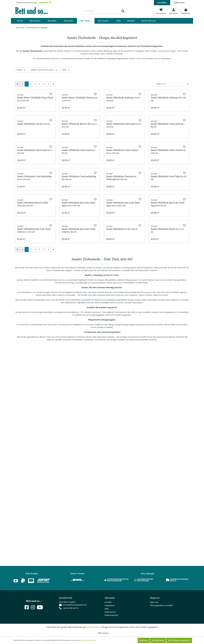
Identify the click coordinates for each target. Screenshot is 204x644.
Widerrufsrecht (111, 615)
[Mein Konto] (174, 11)
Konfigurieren (158, 640)
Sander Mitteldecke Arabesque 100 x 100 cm (123, 134)
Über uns (154, 602)
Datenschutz (110, 612)
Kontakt (179, 2)
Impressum (110, 605)
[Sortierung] (172, 84)
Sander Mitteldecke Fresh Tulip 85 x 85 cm (169, 322)
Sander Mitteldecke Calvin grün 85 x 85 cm (168, 197)
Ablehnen (144, 640)
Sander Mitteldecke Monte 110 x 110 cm (167, 447)
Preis (66, 70)
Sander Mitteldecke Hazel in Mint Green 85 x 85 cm (33, 384)
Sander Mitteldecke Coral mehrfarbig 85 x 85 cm (79, 322)
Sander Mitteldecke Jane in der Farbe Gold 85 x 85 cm (79, 447)
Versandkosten (94, 627)
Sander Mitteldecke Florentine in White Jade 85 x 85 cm (121, 322)
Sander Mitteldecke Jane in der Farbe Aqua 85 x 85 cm (168, 384)
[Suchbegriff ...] (101, 11)
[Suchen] (123, 11)
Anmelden (162, 3)
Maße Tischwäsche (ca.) (44, 70)
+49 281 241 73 (44, 3)
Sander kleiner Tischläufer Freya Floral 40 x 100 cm (35, 134)
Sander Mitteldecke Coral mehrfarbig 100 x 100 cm (34, 322)
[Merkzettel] (161, 11)
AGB (106, 609)
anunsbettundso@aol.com (75, 605)
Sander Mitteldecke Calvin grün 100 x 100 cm (124, 197)
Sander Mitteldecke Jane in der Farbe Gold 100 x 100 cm (34, 447)
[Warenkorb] (186, 11)
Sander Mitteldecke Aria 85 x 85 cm (33, 195)
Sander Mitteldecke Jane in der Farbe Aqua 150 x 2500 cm (123, 384)
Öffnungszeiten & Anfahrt (162, 605)
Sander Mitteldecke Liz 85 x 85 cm (122, 445)
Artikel (21, 70)
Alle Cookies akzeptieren (179, 640)
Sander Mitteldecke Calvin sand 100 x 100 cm (35, 259)
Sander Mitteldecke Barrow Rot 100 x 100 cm (79, 197)
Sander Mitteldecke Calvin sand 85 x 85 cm (79, 259)
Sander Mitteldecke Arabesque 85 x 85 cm (168, 134)
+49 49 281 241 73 (71, 608)
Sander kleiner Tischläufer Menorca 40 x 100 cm (80, 134)
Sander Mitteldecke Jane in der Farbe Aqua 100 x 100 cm (79, 384)
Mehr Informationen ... (89, 640)
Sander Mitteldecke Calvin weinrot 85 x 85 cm (168, 259)
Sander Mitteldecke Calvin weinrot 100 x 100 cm (122, 259)
